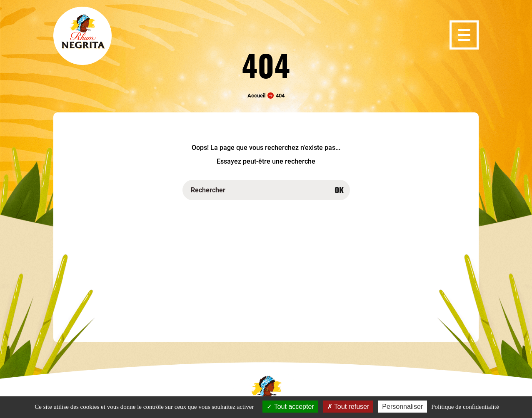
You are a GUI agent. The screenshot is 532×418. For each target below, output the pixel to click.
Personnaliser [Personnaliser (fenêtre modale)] (402, 407)
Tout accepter (290, 407)
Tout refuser (348, 407)
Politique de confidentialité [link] (465, 407)
